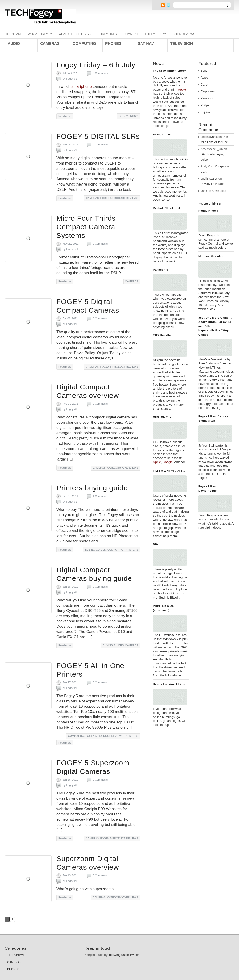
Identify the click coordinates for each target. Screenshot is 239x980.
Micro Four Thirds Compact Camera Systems (86, 227)
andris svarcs (209, 137)
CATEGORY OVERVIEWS (123, 468)
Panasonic (160, 270)
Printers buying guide (92, 488)
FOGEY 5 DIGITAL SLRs (98, 136)
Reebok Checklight (167, 208)
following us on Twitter (124, 955)
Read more (65, 116)
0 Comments (100, 73)
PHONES (13, 969)
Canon (205, 85)
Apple (204, 78)
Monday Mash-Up (211, 256)
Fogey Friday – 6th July (96, 65)
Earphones (208, 91)
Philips (205, 105)
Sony (204, 71)
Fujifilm (205, 112)
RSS (163, 5)
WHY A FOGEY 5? (40, 34)
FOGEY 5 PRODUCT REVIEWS (119, 198)
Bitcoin (158, 544)
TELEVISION (16, 955)
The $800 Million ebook (170, 71)
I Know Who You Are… (169, 471)
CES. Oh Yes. (163, 417)
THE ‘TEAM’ (13, 34)
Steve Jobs (219, 191)
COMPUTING (115, 550)
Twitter (168, 5)
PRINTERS (131, 550)
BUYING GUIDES (95, 550)
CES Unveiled (163, 335)
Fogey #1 (72, 79)
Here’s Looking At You (169, 684)
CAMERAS (92, 198)
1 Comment (100, 496)
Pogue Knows (208, 211)
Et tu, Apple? (162, 134)
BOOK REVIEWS (184, 34)
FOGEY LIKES (107, 34)
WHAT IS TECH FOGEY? (75, 34)
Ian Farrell (72, 249)
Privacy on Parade (212, 184)
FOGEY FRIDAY (155, 34)
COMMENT (131, 34)
